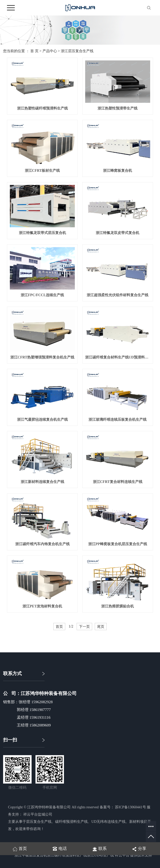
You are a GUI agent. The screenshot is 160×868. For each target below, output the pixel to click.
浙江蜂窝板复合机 (118, 171)
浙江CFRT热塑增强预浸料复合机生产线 (42, 357)
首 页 (34, 51)
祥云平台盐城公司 (38, 814)
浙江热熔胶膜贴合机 (118, 606)
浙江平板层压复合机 (31, 855)
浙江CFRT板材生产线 (42, 171)
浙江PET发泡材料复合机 (42, 606)
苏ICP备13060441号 (130, 807)
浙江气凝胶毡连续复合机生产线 (42, 420)
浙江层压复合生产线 (77, 51)
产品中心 (50, 51)
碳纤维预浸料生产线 (71, 822)
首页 (59, 627)
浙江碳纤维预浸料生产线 (67, 855)
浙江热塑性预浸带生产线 (118, 108)
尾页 (101, 627)
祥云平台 (122, 855)
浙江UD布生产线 (100, 855)
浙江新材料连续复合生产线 (42, 482)
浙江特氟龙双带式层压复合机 (42, 233)
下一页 (84, 627)
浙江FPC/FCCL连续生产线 (42, 295)
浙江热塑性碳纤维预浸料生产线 (42, 108)
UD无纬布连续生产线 (108, 822)
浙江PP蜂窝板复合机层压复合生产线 (118, 544)
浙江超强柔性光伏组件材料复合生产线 (118, 295)
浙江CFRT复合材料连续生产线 (118, 482)
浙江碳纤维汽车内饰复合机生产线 (42, 544)
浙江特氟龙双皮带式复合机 (118, 233)
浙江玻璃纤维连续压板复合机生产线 (118, 420)
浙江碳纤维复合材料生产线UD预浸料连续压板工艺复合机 (118, 357)
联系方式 (12, 674)
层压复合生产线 (39, 822)
